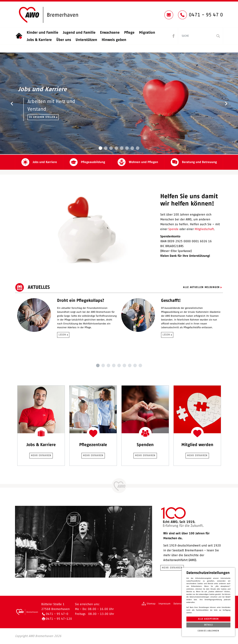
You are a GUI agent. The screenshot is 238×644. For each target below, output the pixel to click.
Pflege (129, 33)
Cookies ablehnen (208, 631)
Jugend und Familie (79, 33)
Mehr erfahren (41, 455)
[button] (12, 104)
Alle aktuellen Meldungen (201, 287)
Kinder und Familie (42, 33)
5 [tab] (119, 365)
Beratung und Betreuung (199, 162)
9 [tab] (140, 365)
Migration (147, 33)
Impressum (164, 604)
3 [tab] (108, 365)
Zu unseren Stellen (42, 117)
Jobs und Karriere (45, 162)
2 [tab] (103, 365)
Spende (173, 229)
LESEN (62, 335)
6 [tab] (124, 365)
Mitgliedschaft (204, 229)
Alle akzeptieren (208, 619)
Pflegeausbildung (93, 162)
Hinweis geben (114, 40)
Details (208, 625)
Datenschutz (180, 604)
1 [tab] (98, 365)
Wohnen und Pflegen (143, 162)
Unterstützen (86, 40)
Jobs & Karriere (39, 40)
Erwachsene (110, 33)
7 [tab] (130, 365)
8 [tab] (135, 365)
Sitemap (151, 604)
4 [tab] (114, 365)
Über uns (64, 40)
